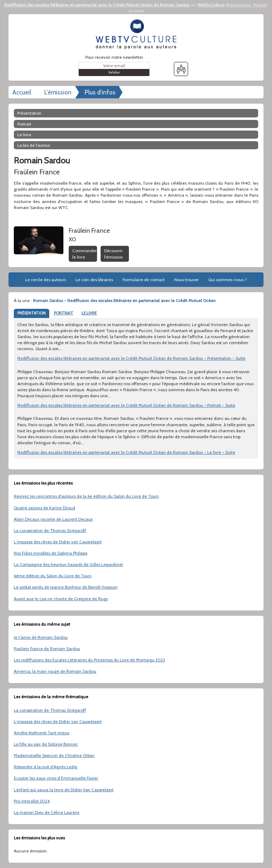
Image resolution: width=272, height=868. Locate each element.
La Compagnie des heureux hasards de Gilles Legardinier (69, 564)
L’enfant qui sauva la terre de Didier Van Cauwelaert (64, 790)
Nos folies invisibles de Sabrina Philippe (51, 553)
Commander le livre (84, 254)
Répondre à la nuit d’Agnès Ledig (46, 767)
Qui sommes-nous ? (228, 280)
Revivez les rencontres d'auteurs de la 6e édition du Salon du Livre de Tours (86, 496)
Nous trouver (186, 280)
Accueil (22, 92)
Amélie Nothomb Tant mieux (42, 733)
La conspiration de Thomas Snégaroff (50, 530)
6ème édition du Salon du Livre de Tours (53, 576)
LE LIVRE (89, 313)
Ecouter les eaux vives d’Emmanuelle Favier (56, 778)
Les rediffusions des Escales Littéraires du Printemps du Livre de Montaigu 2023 (89, 660)
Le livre (135, 11)
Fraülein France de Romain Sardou (47, 649)
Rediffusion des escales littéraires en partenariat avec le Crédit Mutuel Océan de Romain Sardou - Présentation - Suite (131, 358)
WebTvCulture (211, 5)
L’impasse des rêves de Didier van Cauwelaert (58, 542)
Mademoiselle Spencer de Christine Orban (54, 755)
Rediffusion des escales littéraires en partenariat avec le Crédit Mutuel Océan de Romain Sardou (97, 5)
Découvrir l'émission (114, 254)
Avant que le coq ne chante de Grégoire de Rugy (61, 599)
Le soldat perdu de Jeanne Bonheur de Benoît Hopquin (66, 587)
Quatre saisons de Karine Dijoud (44, 508)
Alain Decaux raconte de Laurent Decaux (53, 519)
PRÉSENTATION (32, 313)
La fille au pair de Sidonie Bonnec (46, 744)
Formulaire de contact (144, 280)
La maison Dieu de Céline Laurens (47, 812)
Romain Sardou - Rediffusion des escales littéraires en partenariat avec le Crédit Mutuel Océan (124, 300)
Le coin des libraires (94, 280)
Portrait (260, 5)
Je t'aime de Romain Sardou (41, 637)
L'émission (58, 92)
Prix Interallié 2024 (32, 801)
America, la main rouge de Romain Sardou (55, 671)
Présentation (239, 5)
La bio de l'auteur (34, 145)
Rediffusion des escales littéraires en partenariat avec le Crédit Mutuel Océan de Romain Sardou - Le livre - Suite (126, 452)
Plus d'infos (100, 92)
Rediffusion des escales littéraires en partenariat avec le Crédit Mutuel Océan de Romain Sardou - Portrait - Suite (126, 405)
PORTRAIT (64, 313)
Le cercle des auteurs (46, 280)
